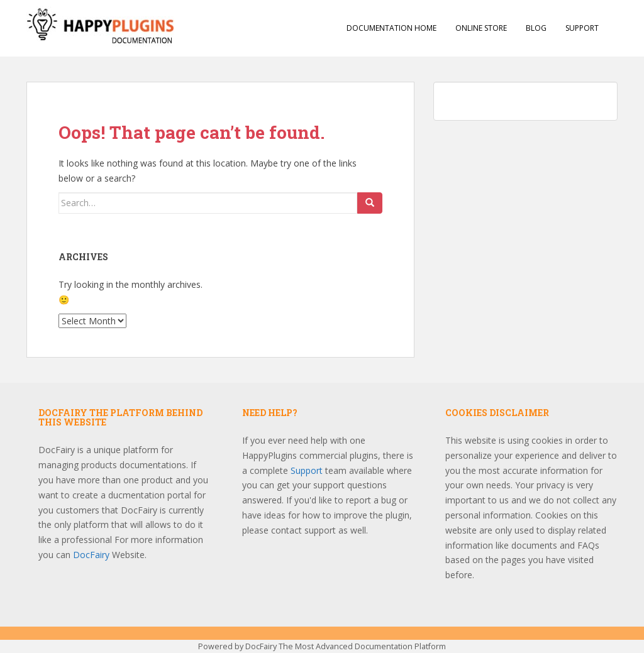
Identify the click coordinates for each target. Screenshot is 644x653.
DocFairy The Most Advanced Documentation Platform (346, 646)
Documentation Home (391, 28)
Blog (536, 28)
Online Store (481, 28)
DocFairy (92, 555)
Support (582, 28)
